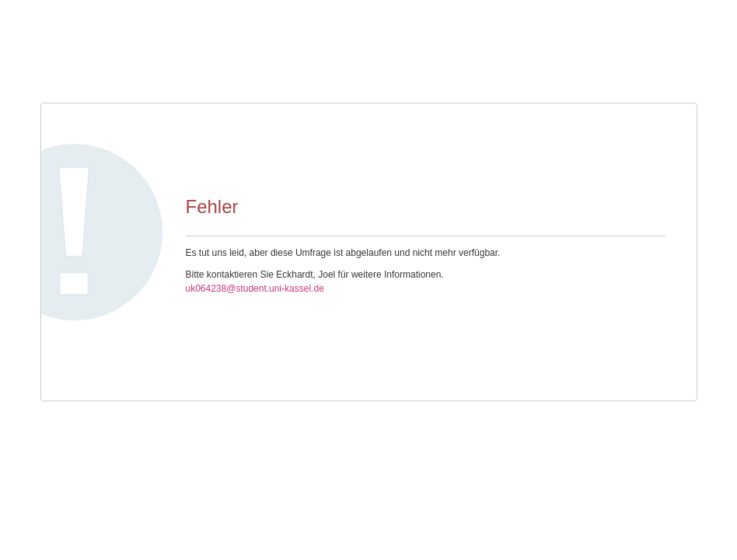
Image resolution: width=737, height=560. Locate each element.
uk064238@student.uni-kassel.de (255, 289)
